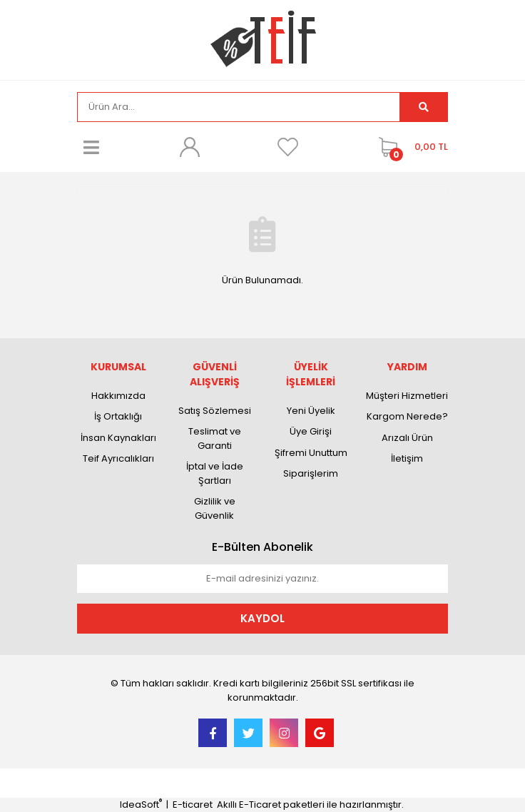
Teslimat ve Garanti (215, 438)
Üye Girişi (311, 431)
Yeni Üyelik (311, 411)
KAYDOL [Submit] (262, 618)
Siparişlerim (311, 473)
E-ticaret (193, 805)
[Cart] (410, 147)
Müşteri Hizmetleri (407, 396)
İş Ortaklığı (118, 416)
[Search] (239, 107)
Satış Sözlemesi (215, 411)
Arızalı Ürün (407, 438)
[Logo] (263, 39)
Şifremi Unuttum (311, 453)
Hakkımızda (118, 396)
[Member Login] (190, 147)
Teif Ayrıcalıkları (118, 458)
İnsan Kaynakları (118, 438)
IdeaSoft (141, 805)
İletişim (407, 458)
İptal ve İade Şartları (215, 473)
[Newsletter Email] (262, 579)
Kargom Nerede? (407, 416)
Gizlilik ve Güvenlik (215, 508)
